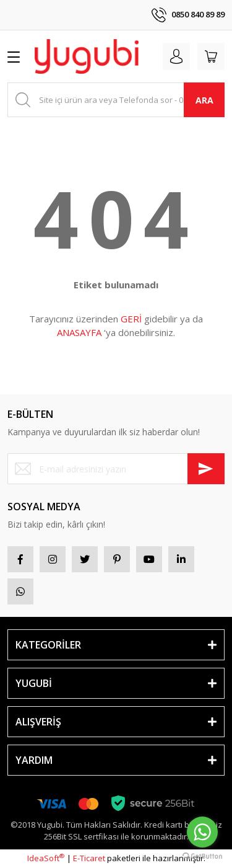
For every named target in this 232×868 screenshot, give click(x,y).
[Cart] (211, 56)
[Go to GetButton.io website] (202, 856)
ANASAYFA (79, 332)
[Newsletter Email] (116, 469)
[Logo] (87, 56)
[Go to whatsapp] (202, 832)
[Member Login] (176, 56)
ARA (204, 100)
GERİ (131, 319)
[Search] (116, 100)
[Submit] (206, 469)
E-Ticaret (89, 858)
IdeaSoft (46, 858)
